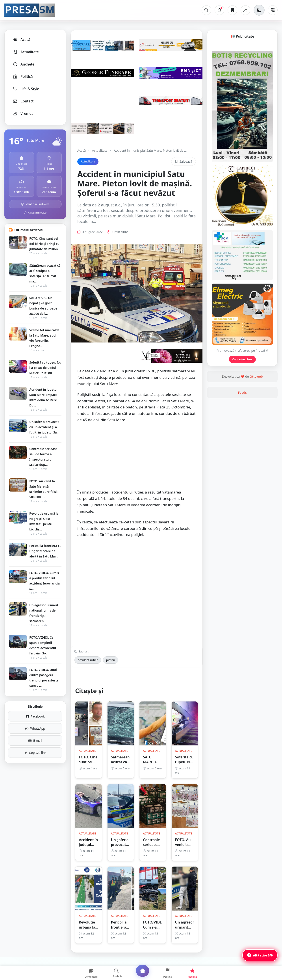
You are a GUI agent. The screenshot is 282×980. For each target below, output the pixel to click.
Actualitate (26, 52)
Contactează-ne (242, 415)
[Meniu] (273, 10)
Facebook (35, 716)
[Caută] (206, 10)
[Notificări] (219, 10)
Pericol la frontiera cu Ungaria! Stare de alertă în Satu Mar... (45, 551)
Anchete (23, 64)
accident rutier (88, 666)
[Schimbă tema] (259, 10)
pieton (111, 666)
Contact (23, 101)
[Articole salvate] (232, 10)
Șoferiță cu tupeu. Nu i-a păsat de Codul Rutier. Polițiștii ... (45, 368)
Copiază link (35, 753)
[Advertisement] (137, 465)
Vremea (23, 113)
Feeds (242, 448)
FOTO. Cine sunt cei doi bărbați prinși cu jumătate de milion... (45, 244)
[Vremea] (245, 10)
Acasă (21, 40)
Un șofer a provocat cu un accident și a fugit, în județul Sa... (44, 427)
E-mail (35, 740)
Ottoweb (256, 432)
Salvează (184, 161)
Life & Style (26, 89)
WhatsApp (35, 728)
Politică (23, 77)
